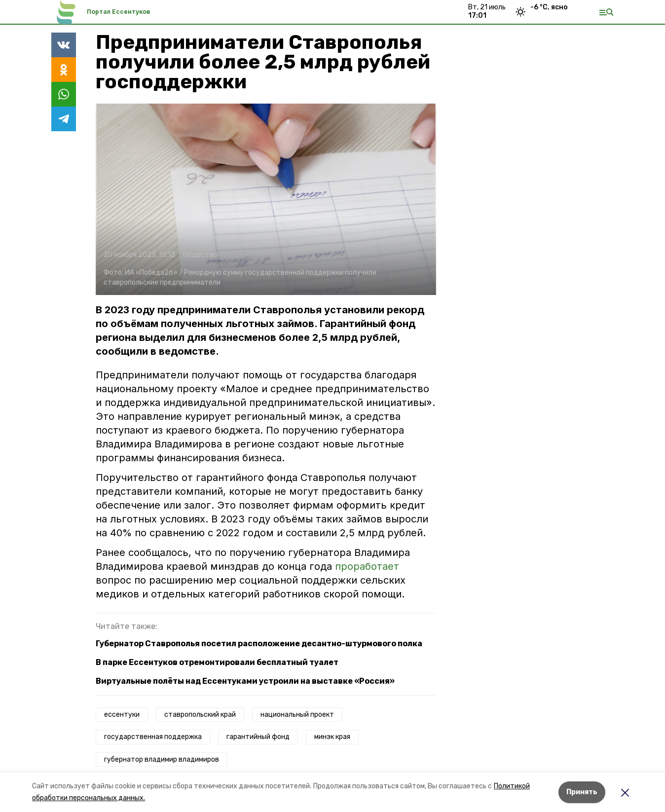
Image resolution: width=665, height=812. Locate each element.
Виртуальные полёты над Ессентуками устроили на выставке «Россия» (245, 681)
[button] (266, 199)
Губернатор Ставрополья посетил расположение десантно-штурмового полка (259, 644)
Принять (582, 792)
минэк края (332, 737)
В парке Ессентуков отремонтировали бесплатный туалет (217, 662)
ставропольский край (200, 715)
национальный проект (297, 715)
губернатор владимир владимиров (162, 759)
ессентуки (122, 715)
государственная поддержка (153, 737)
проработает (367, 566)
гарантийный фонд (258, 737)
